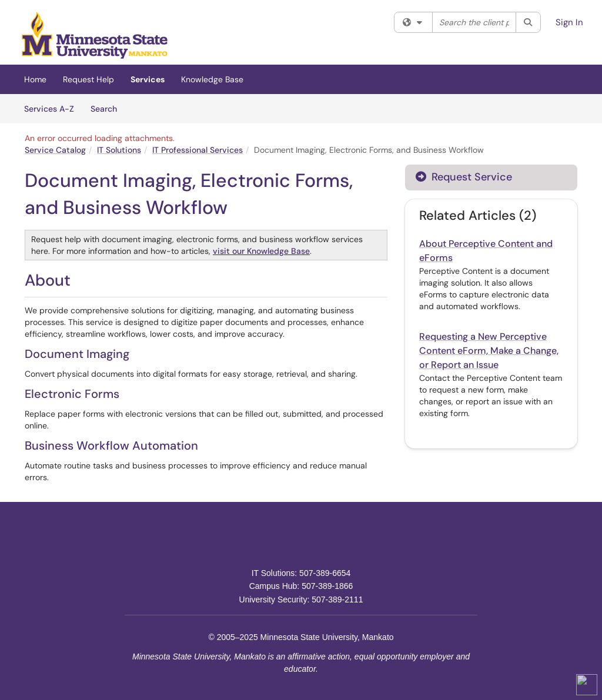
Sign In (569, 22)
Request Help (88, 79)
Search (108, 108)
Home (35, 79)
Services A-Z (49, 109)
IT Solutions (119, 150)
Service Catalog (55, 150)
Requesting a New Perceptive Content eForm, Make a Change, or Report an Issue (489, 351)
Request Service (464, 177)
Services (148, 79)
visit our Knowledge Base (261, 251)
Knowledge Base (212, 79)
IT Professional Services (198, 150)
